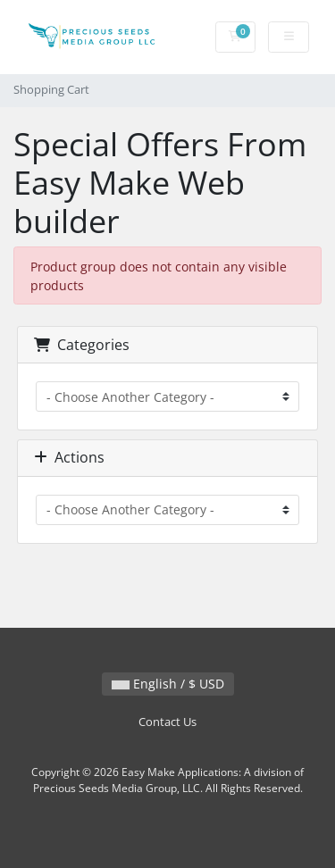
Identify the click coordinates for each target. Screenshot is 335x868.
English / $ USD (168, 684)
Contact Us (167, 722)
